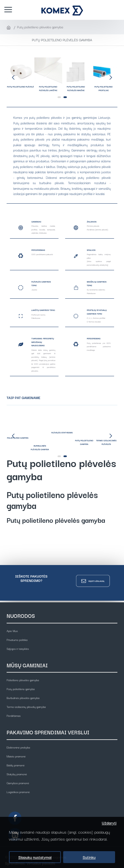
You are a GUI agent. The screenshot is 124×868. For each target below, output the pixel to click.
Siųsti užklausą (96, 581)
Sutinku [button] (89, 857)
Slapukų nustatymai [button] (35, 857)
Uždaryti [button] (109, 823)
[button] (13, 77)
